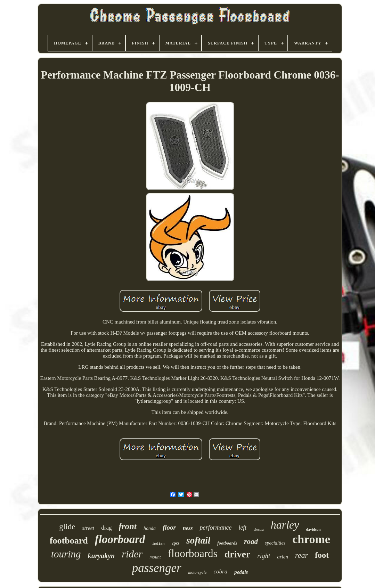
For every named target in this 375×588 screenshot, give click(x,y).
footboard (69, 541)
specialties (275, 543)
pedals (241, 572)
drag (106, 528)
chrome (311, 539)
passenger (157, 568)
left (242, 528)
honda (150, 528)
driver (238, 554)
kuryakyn (101, 556)
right (264, 556)
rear (301, 555)
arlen (283, 557)
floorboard (120, 539)
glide (67, 527)
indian (158, 544)
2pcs (176, 543)
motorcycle (198, 572)
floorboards (193, 553)
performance (215, 528)
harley (285, 525)
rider (132, 554)
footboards (227, 543)
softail (198, 540)
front (128, 526)
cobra (220, 571)
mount (155, 557)
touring (66, 554)
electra (258, 529)
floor (169, 527)
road (251, 541)
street (88, 528)
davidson (313, 529)
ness (188, 528)
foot (322, 555)
